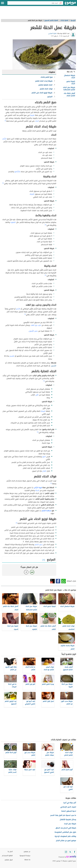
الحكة (37, 490)
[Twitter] (70, 852)
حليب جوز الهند (36, 325)
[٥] (17, 523)
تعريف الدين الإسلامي (68, 807)
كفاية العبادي (52, 33)
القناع (44, 471)
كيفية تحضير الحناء (71, 83)
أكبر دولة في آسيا (70, 803)
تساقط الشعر (46, 511)
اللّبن (37, 395)
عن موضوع (27, 852)
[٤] (44, 381)
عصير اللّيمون (33, 331)
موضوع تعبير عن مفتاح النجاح (66, 841)
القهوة (13, 222)
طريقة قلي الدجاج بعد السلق (66, 828)
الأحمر (18, 309)
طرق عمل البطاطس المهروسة (65, 832)
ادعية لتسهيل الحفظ (69, 811)
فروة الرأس (38, 488)
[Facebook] (74, 852)
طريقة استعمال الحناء (69, 77)
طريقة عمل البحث (70, 824)
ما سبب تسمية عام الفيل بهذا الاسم (63, 815)
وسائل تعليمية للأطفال (68, 820)
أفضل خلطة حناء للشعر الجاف (69, 94)
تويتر (52, 581)
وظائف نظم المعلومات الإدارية (65, 836)
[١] (5, 121)
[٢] (3, 183)
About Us (27, 860)
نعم (32, 572)
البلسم (12, 356)
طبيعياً (32, 115)
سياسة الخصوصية (25, 856)
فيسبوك (58, 581)
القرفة (32, 194)
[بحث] (60, 3)
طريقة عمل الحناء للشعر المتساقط (69, 89)
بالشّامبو (17, 172)
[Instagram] (66, 852)
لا (26, 572)
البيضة (43, 411)
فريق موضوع (9, 860)
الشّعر (4, 139)
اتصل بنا (10, 852)
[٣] (46, 225)
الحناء (37, 121)
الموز (44, 457)
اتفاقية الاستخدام (7, 856)
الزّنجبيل (54, 366)
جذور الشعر (39, 544)
